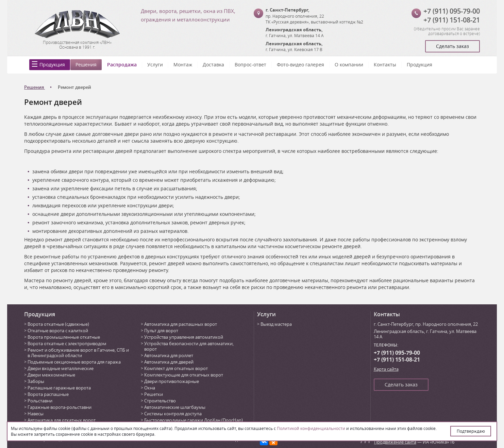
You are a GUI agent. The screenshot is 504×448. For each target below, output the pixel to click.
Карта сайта (386, 369)
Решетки (154, 394)
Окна (150, 388)
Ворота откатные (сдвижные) (58, 324)
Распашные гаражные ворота (59, 388)
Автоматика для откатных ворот (62, 420)
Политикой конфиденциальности (311, 428)
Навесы (36, 414)
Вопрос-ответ (250, 65)
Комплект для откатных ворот (176, 368)
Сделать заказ (452, 46)
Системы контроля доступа (173, 414)
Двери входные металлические (61, 368)
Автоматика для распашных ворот (181, 324)
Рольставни (40, 401)
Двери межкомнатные (51, 375)
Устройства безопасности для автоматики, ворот (189, 346)
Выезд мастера (276, 324)
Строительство (160, 401)
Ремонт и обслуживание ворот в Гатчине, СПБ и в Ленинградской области (78, 353)
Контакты (385, 65)
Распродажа (122, 65)
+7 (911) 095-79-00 (452, 11)
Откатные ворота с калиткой (58, 331)
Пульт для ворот (161, 331)
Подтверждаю (471, 431)
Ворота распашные (48, 394)
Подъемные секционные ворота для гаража (74, 362)
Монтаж (183, 65)
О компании (349, 65)
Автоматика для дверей (169, 362)
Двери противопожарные (172, 381)
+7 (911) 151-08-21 (452, 20)
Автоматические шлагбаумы (175, 407)
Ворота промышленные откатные (64, 337)
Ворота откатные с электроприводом (67, 343)
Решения (86, 65)
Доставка (213, 65)
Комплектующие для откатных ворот (184, 375)
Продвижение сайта (395, 442)
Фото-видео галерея (300, 65)
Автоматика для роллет (169, 355)
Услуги (155, 65)
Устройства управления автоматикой (184, 337)
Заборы (36, 381)
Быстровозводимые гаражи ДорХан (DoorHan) (194, 420)
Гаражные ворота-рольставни (60, 407)
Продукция (52, 65)
